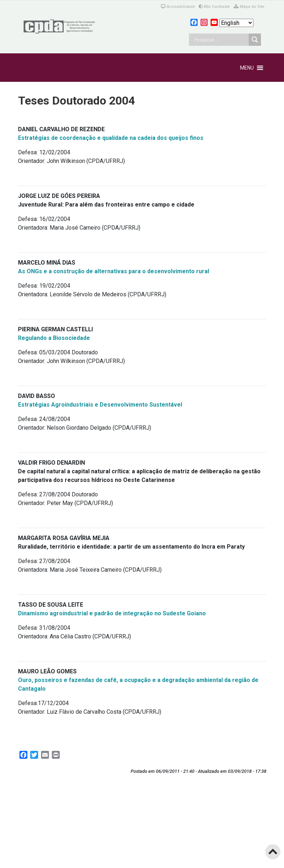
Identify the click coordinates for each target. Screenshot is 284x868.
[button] (247, 68)
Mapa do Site (249, 7)
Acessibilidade (178, 7)
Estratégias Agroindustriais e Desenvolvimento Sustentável (100, 405)
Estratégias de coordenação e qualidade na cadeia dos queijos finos (111, 138)
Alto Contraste (214, 7)
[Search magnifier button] (255, 40)
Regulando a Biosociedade (54, 338)
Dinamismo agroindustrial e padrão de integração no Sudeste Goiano (112, 613)
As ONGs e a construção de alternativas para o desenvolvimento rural (114, 271)
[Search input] (221, 40)
